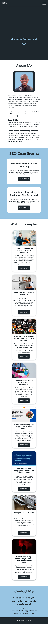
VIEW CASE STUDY (24, 179)
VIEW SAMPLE (24, 268)
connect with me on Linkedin (24, 613)
